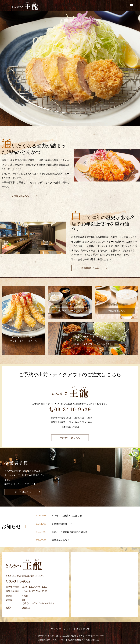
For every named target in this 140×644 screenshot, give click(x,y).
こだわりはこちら (20, 196)
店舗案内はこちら (90, 268)
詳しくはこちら (23, 492)
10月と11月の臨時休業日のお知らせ (70, 532)
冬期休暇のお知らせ (62, 524)
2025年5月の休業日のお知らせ (67, 516)
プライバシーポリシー (62, 629)
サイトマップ (83, 629)
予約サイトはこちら (70, 438)
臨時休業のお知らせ (62, 540)
